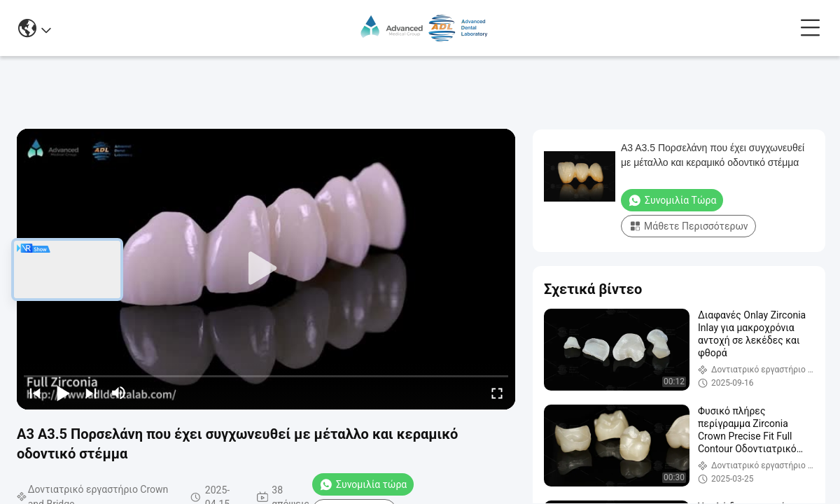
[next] (91, 393)
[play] (266, 269)
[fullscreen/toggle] (497, 393)
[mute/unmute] (119, 393)
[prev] (35, 393)
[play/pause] (63, 393)
